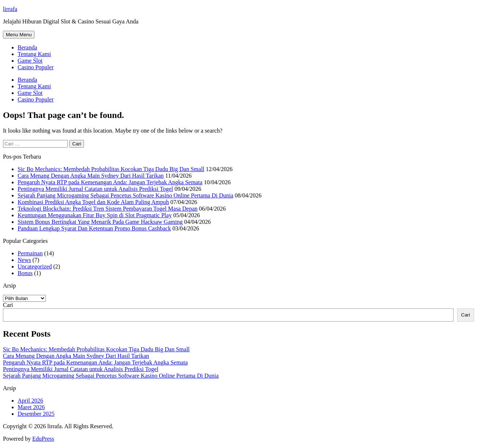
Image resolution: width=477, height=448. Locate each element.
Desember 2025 (36, 414)
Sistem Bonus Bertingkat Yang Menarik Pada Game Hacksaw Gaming (100, 222)
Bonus (25, 273)
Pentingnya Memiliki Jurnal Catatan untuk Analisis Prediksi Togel (95, 189)
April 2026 (30, 401)
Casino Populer (36, 67)
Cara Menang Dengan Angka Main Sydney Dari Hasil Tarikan (91, 176)
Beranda (27, 47)
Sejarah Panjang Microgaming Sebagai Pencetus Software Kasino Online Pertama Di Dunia (125, 195)
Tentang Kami (34, 54)
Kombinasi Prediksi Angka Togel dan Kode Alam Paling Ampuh (93, 202)
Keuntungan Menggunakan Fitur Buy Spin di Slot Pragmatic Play (95, 215)
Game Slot (30, 61)
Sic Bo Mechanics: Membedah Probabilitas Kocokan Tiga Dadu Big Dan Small (111, 169)
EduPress (43, 439)
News (24, 260)
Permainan (30, 253)
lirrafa (10, 9)
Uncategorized (35, 266)
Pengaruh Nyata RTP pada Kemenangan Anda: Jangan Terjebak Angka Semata (110, 182)
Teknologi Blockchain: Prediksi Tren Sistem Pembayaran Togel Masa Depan (108, 209)
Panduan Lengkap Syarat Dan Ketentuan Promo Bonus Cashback (94, 228)
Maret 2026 (31, 407)
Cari (8, 305)
